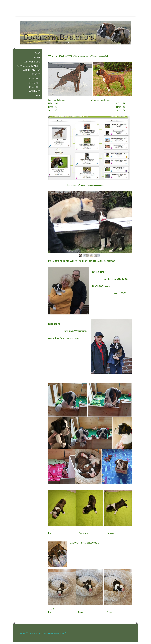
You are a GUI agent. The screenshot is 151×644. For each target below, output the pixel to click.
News (37, 59)
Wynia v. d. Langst (28, 68)
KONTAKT (34, 93)
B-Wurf (34, 85)
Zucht (36, 76)
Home (36, 55)
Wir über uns (32, 63)
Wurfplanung (31, 72)
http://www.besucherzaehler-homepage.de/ (43, 635)
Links (37, 97)
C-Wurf (34, 89)
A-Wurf (34, 80)
